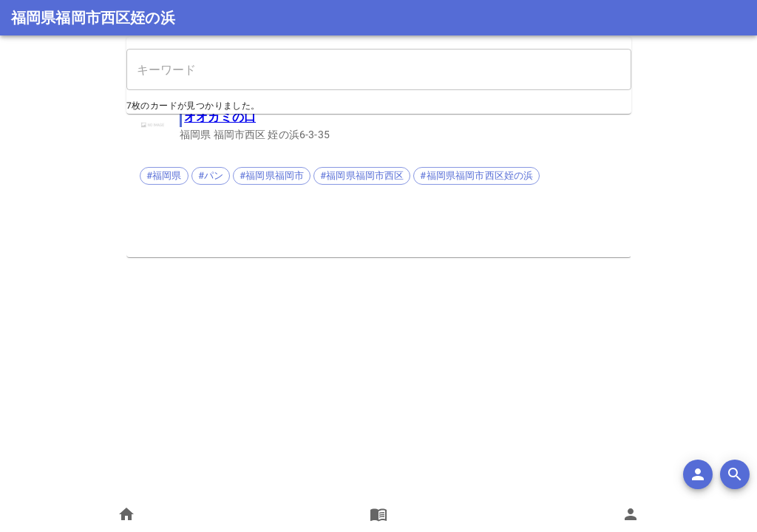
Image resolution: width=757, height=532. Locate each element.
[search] (735, 474)
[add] (698, 474)
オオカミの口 (220, 117)
